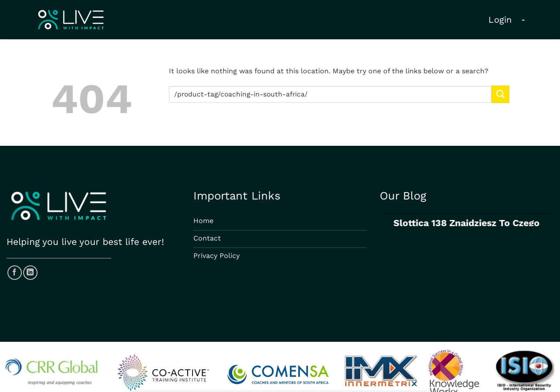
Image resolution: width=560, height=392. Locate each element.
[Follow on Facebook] (15, 273)
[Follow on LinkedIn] (30, 273)
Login (500, 20)
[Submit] (500, 94)
